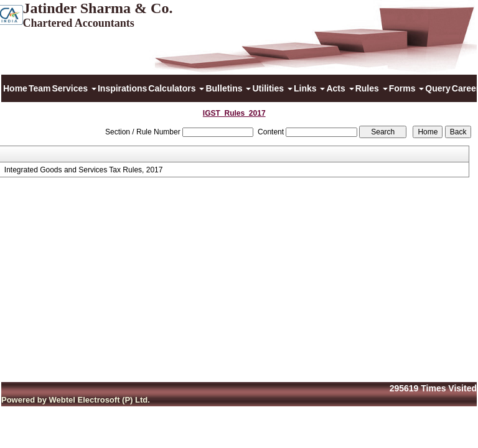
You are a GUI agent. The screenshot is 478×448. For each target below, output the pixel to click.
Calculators (176, 88)
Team (40, 88)
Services (74, 88)
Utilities (272, 88)
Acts (340, 88)
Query (438, 88)
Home (15, 88)
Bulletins (228, 88)
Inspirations (122, 88)
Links (309, 88)
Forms (407, 88)
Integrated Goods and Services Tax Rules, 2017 (84, 170)
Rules (372, 88)
